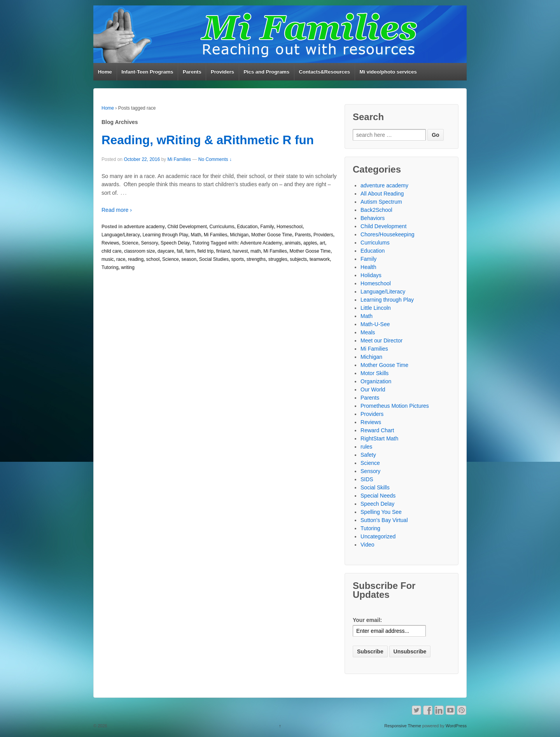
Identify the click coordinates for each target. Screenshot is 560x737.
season (189, 259)
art (322, 243)
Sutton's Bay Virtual (384, 520)
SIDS (367, 479)
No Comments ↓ (215, 159)
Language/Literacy (121, 235)
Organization (376, 381)
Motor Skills (374, 373)
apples (310, 243)
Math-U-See (375, 324)
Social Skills (375, 487)
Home (105, 72)
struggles (278, 259)
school (153, 259)
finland (223, 251)
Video (367, 545)
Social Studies (214, 259)
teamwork (320, 259)
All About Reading (382, 194)
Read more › (117, 210)
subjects (298, 259)
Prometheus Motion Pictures (395, 406)
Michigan (239, 235)
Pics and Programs (266, 72)
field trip (205, 251)
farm (190, 251)
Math (196, 235)
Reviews (110, 243)
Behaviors (373, 218)
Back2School (376, 210)
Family (267, 227)
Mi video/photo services (388, 72)
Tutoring (201, 243)
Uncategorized (378, 536)
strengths (256, 259)
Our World (373, 389)
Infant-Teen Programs (147, 72)
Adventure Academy (261, 243)
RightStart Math (379, 438)
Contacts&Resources (325, 72)
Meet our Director (381, 341)
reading (136, 259)
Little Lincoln (376, 308)
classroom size (139, 251)
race (121, 259)
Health (368, 267)
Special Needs (378, 496)
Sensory (149, 243)
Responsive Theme (403, 726)
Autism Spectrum (381, 202)
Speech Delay (175, 243)
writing (128, 267)
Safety (368, 455)
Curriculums (222, 227)
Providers (222, 72)
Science (130, 243)
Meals (368, 332)
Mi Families (179, 159)
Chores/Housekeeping (388, 234)
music (108, 259)
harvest (240, 251)
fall (179, 251)
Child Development (187, 227)
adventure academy (144, 227)
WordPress (456, 726)
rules (366, 447)
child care (111, 251)
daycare (166, 251)
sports (238, 259)
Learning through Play (165, 235)
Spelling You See (381, 512)
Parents (192, 72)
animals (293, 243)
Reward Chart (377, 430)
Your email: (367, 620)
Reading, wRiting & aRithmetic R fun (208, 140)
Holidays (371, 275)
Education (247, 227)
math (256, 251)
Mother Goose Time (272, 235)
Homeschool (290, 227)
